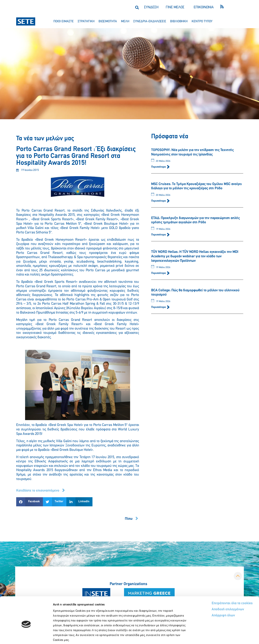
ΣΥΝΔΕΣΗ (151, 7)
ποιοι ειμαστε (64, 21)
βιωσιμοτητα (108, 21)
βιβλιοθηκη (179, 21)
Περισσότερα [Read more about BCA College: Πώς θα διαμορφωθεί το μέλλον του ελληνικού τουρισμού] (159, 307)
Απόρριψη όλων (208, 595)
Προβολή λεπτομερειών (226, 636)
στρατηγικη (86, 21)
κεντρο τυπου (202, 21)
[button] (137, 7)
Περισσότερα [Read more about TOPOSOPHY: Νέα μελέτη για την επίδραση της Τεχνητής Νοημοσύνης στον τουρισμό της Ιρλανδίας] (159, 167)
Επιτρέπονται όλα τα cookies (217, 583)
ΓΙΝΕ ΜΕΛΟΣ (175, 7)
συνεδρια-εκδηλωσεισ (150, 21)
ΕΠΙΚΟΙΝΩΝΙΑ (204, 7)
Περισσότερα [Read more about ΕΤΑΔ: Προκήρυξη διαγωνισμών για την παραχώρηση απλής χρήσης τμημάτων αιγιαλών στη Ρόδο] (159, 235)
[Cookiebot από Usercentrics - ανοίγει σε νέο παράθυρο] (26, 636)
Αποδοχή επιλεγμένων (213, 589)
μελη (125, 21)
